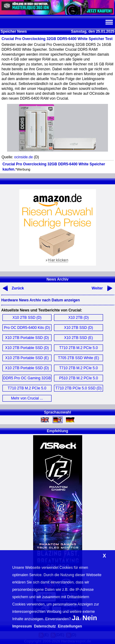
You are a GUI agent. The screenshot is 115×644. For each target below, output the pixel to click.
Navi (109, 22)
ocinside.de (23, 157)
